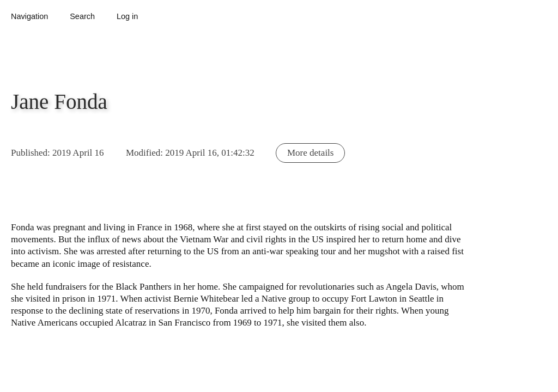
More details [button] (310, 153)
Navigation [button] (29, 16)
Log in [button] (127, 16)
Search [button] (82, 16)
